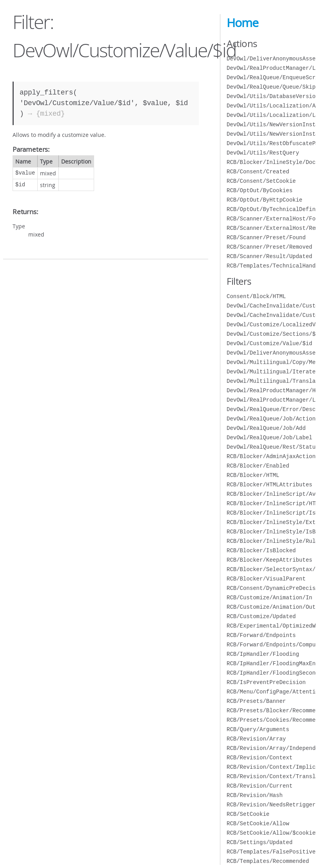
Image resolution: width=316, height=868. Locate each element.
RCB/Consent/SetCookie (261, 181)
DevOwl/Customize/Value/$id (269, 343)
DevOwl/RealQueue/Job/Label (269, 438)
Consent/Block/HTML (256, 296)
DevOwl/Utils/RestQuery (263, 153)
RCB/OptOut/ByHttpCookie (264, 200)
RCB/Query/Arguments (258, 729)
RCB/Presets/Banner (256, 701)
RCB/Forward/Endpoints (261, 635)
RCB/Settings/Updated (260, 842)
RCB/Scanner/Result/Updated (269, 256)
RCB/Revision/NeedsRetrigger (271, 805)
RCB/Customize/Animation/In (269, 598)
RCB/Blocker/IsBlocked (261, 550)
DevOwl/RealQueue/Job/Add (266, 428)
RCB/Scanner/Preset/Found (266, 237)
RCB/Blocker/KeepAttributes (269, 560)
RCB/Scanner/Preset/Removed (269, 247)
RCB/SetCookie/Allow (258, 823)
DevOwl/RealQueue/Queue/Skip (271, 87)
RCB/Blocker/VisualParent (266, 579)
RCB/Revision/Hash (255, 795)
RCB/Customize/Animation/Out (271, 607)
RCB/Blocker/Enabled (258, 466)
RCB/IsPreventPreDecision (266, 682)
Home (242, 23)
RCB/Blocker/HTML (253, 475)
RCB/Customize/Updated (261, 616)
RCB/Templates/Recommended (268, 861)
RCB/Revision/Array (256, 739)
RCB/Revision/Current (260, 786)
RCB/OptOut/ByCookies (260, 190)
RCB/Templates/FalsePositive (271, 852)
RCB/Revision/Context (260, 758)
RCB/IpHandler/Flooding (263, 654)
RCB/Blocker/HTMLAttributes (269, 485)
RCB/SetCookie (248, 814)
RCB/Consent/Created (258, 172)
